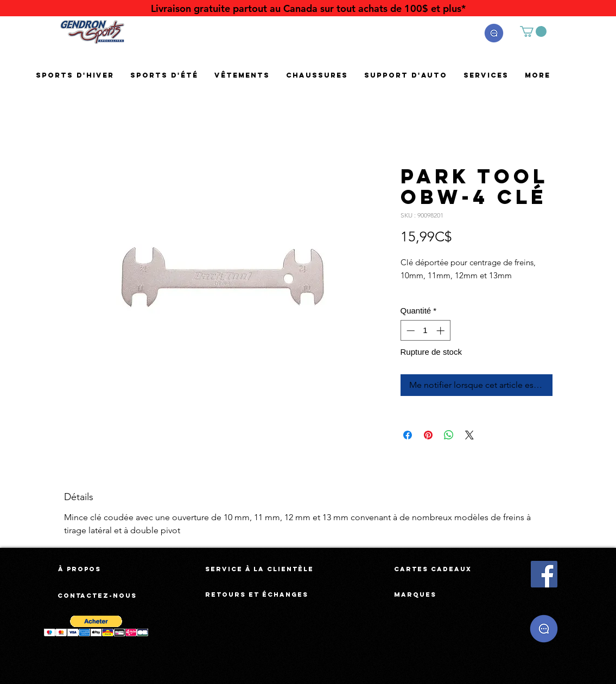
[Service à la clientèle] (259, 569)
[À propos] (80, 569)
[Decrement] (409, 331)
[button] (494, 33)
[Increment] (442, 331)
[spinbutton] (425, 331)
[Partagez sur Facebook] (408, 435)
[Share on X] (469, 435)
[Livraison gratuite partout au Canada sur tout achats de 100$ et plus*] (308, 8)
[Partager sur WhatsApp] (449, 435)
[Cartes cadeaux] (433, 569)
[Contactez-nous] (98, 596)
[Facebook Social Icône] (544, 574)
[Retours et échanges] (257, 594)
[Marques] (415, 594)
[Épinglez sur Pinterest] (428, 435)
